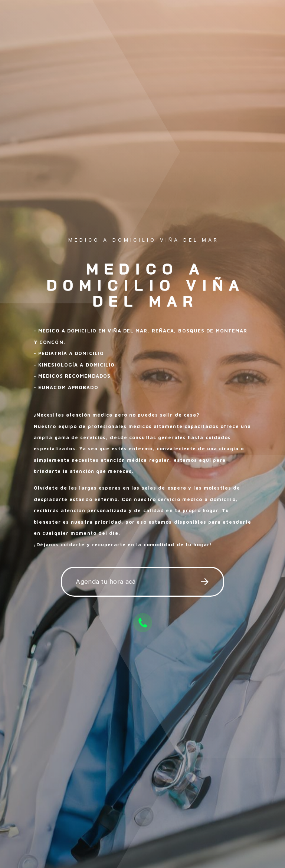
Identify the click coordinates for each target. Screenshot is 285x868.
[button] (142, 582)
